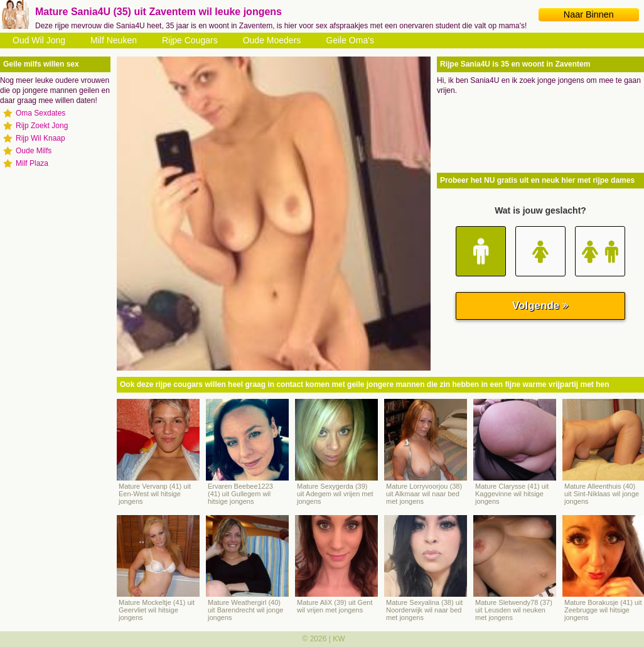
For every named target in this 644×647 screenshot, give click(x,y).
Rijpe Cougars (190, 40)
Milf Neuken (114, 40)
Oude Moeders (272, 40)
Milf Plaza (32, 163)
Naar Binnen (589, 14)
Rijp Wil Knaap (40, 138)
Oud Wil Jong (39, 40)
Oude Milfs (34, 151)
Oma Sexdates (40, 113)
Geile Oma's (350, 40)
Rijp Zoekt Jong (42, 126)
